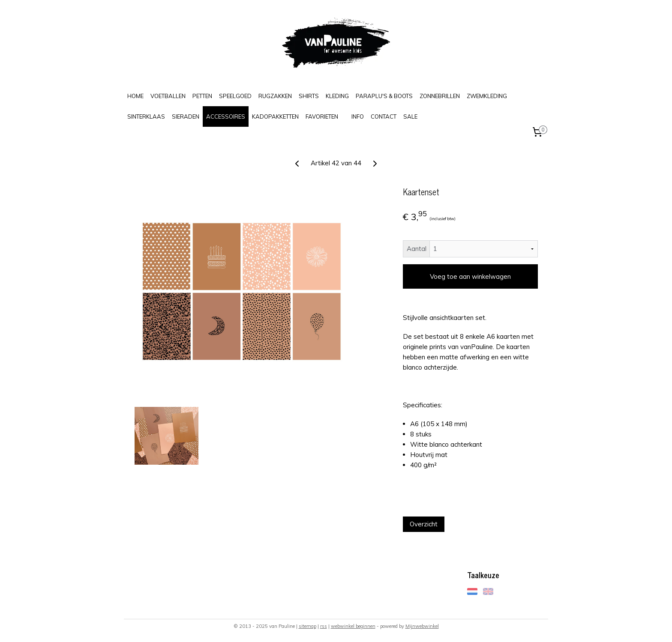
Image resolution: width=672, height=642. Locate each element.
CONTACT (384, 116)
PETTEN (202, 96)
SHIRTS (309, 96)
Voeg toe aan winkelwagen (470, 276)
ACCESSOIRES (226, 116)
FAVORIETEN (322, 116)
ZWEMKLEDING (487, 96)
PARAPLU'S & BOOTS (384, 96)
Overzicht (424, 524)
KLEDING (337, 96)
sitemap (307, 626)
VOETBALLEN (168, 96)
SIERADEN (186, 116)
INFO (358, 116)
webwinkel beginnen (353, 626)
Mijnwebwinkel (422, 626)
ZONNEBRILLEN (440, 96)
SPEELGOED (235, 96)
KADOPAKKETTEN (275, 116)
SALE (410, 116)
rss (324, 626)
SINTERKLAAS (146, 116)
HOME (135, 96)
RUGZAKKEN (275, 96)
